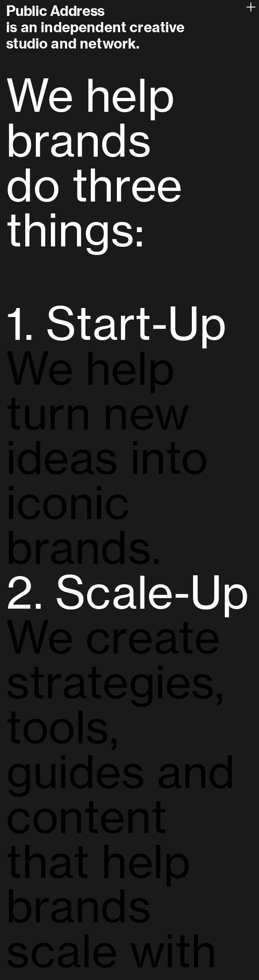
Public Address (55, 11)
